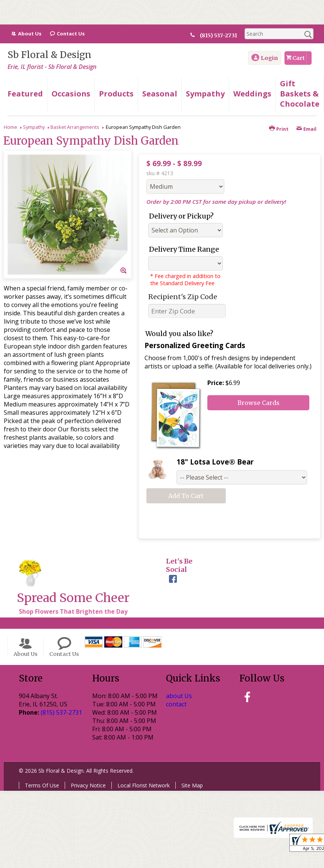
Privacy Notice (88, 785)
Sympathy (34, 127)
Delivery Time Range (184, 249)
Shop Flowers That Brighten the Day (73, 611)
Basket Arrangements (75, 127)
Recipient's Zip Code (183, 297)
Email (306, 129)
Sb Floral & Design (49, 55)
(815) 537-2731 (221, 35)
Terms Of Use (42, 785)
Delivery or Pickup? (181, 216)
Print (279, 129)
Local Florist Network (144, 785)
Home (11, 127)
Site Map (192, 785)
